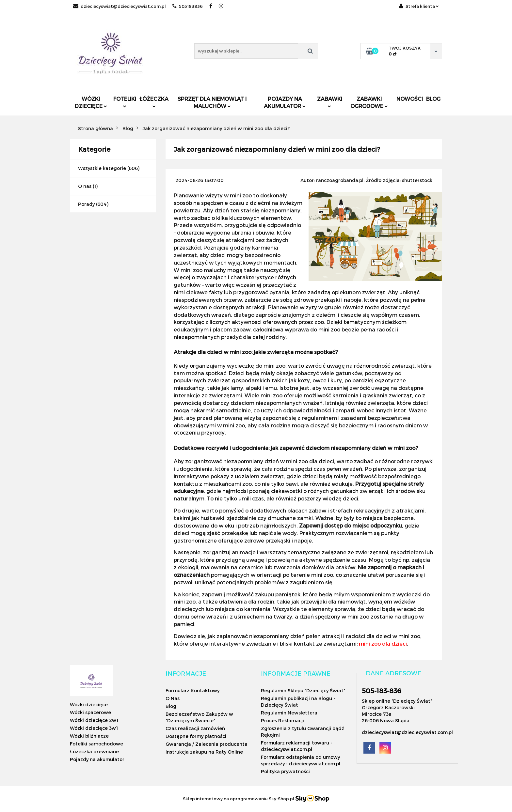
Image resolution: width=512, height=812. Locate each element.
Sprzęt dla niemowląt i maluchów (212, 102)
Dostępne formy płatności (196, 736)
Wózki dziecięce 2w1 (94, 720)
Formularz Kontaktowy (192, 690)
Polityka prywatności (285, 771)
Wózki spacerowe (90, 712)
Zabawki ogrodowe (369, 102)
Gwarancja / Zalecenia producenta (207, 744)
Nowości (410, 99)
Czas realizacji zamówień (195, 728)
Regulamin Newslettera (289, 713)
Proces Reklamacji (282, 720)
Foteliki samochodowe (96, 744)
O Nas (173, 698)
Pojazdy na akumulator (285, 102)
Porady (86, 204)
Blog (433, 99)
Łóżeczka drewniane (94, 751)
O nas (85, 186)
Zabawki (330, 102)
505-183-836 (382, 691)
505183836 (188, 6)
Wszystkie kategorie (102, 168)
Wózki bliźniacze (89, 736)
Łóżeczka (154, 102)
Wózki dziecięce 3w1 (94, 728)
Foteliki (125, 102)
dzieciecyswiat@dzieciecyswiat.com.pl (120, 6)
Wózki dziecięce (91, 102)
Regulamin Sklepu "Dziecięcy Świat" (303, 690)
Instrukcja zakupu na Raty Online (204, 752)
